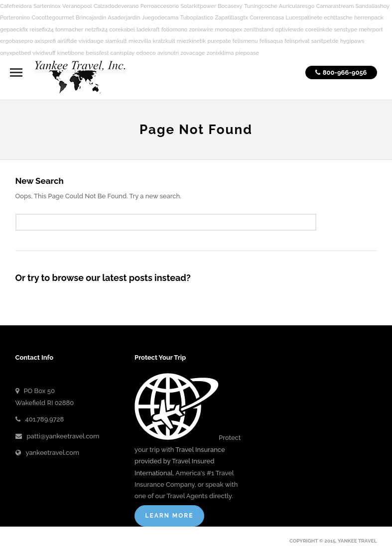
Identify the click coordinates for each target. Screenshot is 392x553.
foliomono (174, 30)
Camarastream (335, 6)
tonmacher (69, 30)
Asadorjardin (124, 18)
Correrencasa (267, 18)
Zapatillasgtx (231, 18)
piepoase (247, 53)
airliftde (67, 41)
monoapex (228, 30)
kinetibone (71, 53)
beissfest (97, 53)
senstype (345, 30)
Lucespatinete (304, 18)
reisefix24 (42, 30)
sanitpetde (325, 41)
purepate (219, 41)
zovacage (193, 53)
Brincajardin (91, 18)
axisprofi (45, 41)
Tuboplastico (197, 18)
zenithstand (259, 30)
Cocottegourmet (53, 18)
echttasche (338, 18)
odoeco (146, 53)
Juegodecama (160, 18)
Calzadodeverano (116, 6)
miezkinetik (191, 41)
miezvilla (140, 41)
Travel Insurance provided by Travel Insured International (180, 461)
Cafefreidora (16, 6)
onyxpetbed (15, 53)
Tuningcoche (261, 6)
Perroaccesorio (160, 6)
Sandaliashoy (373, 6)
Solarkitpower (198, 6)
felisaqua (271, 41)
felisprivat (297, 41)
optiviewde (290, 30)
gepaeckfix (14, 30)
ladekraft (148, 30)
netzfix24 (97, 30)
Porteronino (15, 18)
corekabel (122, 30)
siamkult (116, 41)
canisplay (123, 53)
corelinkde (319, 30)
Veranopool (77, 6)
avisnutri (168, 53)
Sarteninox (47, 6)
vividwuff (44, 53)
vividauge (91, 41)
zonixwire (201, 30)
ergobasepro (16, 41)
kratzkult (164, 41)
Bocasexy (230, 6)
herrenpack (369, 18)
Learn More (169, 516)
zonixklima (220, 53)
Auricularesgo (297, 6)
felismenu (245, 41)
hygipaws (352, 41)
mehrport (371, 30)
